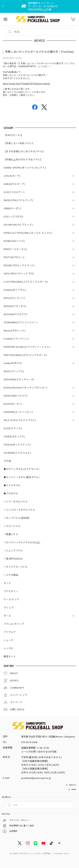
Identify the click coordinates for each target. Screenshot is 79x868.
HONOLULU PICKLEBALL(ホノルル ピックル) (28, 233)
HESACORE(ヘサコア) (16, 396)
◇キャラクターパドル (16, 567)
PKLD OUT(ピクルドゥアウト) (20, 420)
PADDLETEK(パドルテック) (18, 200)
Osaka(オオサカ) (13, 363)
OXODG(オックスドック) (17, 445)
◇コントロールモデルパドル (19, 510)
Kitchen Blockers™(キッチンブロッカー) (25, 388)
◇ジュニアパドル (13, 551)
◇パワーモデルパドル (16, 502)
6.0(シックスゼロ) (13, 217)
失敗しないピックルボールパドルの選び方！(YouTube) (39, 52)
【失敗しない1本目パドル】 (19, 143)
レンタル (8, 648)
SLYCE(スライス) (13, 428)
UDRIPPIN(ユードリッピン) (18, 412)
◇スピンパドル (12, 526)
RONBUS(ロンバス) (14, 241)
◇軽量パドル (11, 534)
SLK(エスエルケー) (14, 192)
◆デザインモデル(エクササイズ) (22, 469)
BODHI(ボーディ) (13, 404)
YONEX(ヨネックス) (14, 437)
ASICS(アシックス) (14, 371)
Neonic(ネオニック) (15, 331)
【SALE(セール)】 (14, 135)
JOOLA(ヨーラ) (12, 176)
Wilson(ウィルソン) (14, 298)
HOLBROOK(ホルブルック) (18, 225)
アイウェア (10, 632)
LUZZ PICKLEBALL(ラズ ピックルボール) (26, 282)
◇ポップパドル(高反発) (17, 518)
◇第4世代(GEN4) (13, 559)
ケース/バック (11, 599)
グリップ (8, 608)
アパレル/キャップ (14, 624)
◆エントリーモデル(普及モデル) (22, 477)
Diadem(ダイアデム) (15, 290)
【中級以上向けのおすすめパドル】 (23, 160)
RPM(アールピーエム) (15, 249)
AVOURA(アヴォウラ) (15, 314)
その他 (7, 461)
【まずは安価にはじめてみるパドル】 (24, 151)
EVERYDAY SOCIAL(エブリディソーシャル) (27, 347)
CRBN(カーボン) (12, 208)
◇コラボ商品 (11, 575)
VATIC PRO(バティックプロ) (19, 274)
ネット (7, 583)
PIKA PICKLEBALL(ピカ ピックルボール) (25, 355)
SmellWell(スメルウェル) (17, 453)
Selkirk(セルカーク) (14, 184)
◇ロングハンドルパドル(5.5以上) (22, 542)
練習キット (10, 656)
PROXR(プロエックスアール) (19, 265)
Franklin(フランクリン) (16, 339)
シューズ (8, 640)
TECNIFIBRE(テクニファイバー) (21, 322)
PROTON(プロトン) (14, 257)
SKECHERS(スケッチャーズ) (19, 380)
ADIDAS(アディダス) (15, 306)
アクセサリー (11, 591)
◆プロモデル (11, 494)
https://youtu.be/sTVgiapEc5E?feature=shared (26, 84)
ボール (7, 616)
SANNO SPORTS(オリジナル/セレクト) (25, 168)
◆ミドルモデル (12, 485)
